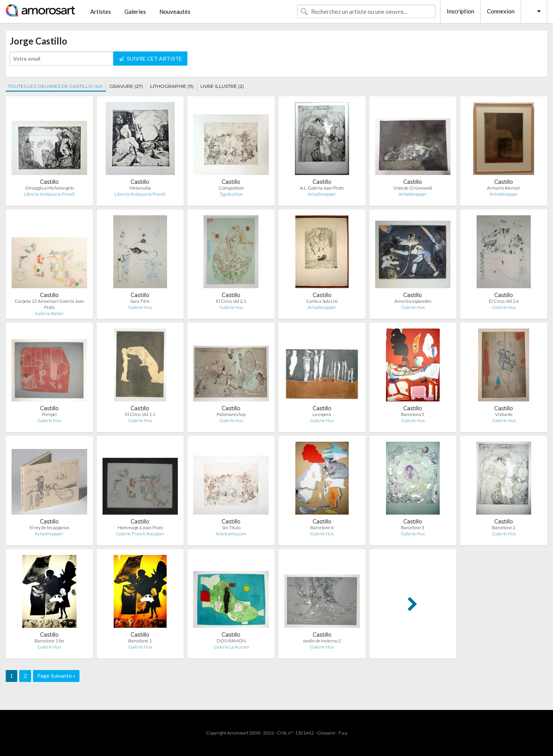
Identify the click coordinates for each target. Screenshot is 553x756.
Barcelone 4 (322, 527)
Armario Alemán (504, 188)
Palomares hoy (231, 414)
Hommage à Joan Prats (140, 527)
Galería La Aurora (231, 647)
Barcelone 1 (140, 641)
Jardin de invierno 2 (322, 641)
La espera (322, 414)
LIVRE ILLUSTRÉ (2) (222, 86)
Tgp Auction (231, 194)
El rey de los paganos (49, 527)
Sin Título (231, 527)
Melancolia (140, 188)
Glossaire (326, 733)
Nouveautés (175, 12)
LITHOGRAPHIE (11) (172, 86)
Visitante (504, 414)
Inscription (460, 11)
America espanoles (413, 301)
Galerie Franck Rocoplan (140, 534)
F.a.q (343, 733)
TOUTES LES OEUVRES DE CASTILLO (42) (55, 86)
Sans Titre (140, 301)
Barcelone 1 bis (49, 641)
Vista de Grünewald (413, 188)
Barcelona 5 (413, 414)
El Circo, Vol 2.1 (231, 301)
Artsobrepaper (322, 194)
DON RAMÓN (231, 641)
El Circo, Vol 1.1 (140, 414)
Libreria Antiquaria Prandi (49, 194)
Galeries (135, 12)
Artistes (101, 12)
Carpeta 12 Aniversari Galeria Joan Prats (49, 304)
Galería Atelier (49, 313)
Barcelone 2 (504, 527)
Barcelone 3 (413, 527)
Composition (231, 188)
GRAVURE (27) (126, 86)
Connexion (501, 11)
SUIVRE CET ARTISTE (151, 59)
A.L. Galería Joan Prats (322, 188)
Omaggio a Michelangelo (49, 188)
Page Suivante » (56, 676)
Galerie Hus (140, 307)
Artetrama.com (231, 534)
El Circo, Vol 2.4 (504, 301)
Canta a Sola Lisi (322, 301)
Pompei (49, 414)
